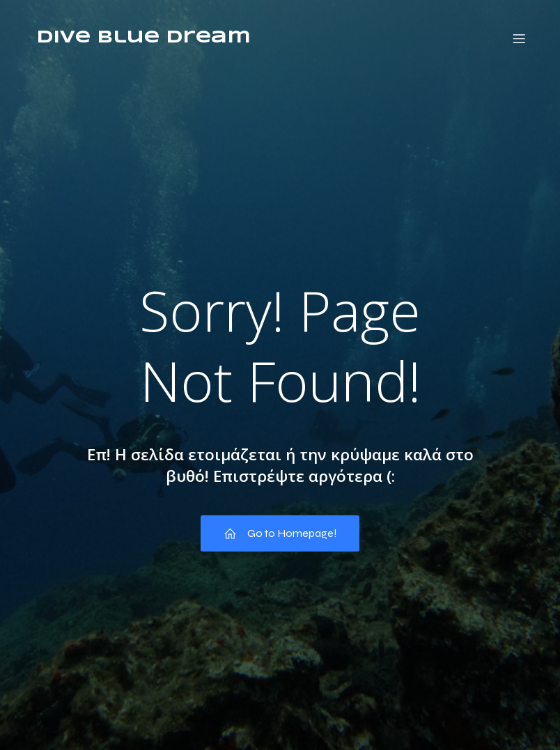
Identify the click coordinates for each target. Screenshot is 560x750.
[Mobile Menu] (519, 38)
